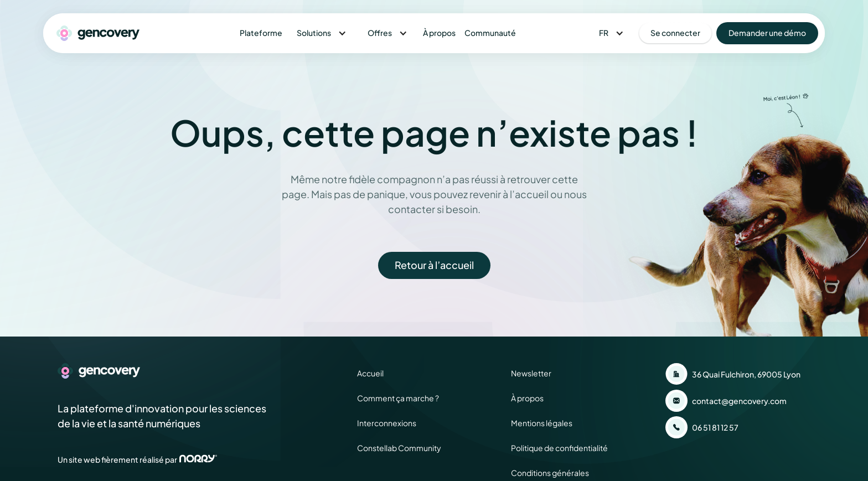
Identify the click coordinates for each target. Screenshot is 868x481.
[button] (322, 33)
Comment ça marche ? (398, 398)
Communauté (490, 33)
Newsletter (531, 373)
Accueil (370, 373)
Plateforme (261, 33)
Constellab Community (399, 448)
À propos (439, 33)
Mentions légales (542, 423)
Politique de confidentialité (559, 448)
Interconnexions (387, 423)
